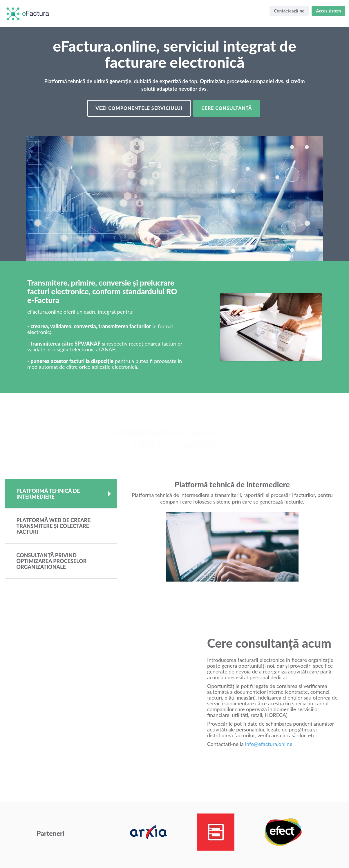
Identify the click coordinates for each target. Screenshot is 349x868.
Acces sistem (328, 11)
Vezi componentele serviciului (139, 108)
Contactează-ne (289, 11)
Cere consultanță (227, 108)
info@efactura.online (269, 744)
